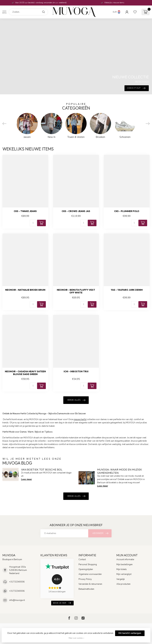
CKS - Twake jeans (25, 211)
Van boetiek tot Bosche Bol (42, 469)
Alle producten (123, 584)
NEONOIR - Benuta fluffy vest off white (76, 291)
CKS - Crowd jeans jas (76, 211)
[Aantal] (33, 223)
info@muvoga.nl (17, 600)
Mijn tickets (122, 569)
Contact (82, 560)
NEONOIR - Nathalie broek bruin (25, 290)
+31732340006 (17, 582)
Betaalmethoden (86, 589)
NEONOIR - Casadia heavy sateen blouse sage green (25, 373)
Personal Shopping (88, 565)
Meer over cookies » (76, 638)
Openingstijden (86, 569)
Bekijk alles (76, 400)
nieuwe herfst (80, 419)
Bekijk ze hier (62, 603)
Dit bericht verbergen (130, 633)
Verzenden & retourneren (90, 584)
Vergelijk (121, 579)
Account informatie (125, 560)
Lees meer (26, 479)
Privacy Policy (85, 579)
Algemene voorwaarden (90, 574)
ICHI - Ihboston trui (76, 372)
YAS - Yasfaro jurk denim (127, 290)
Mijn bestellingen (124, 565)
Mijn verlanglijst (124, 574)
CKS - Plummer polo (127, 211)
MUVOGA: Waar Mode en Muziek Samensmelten (120, 471)
